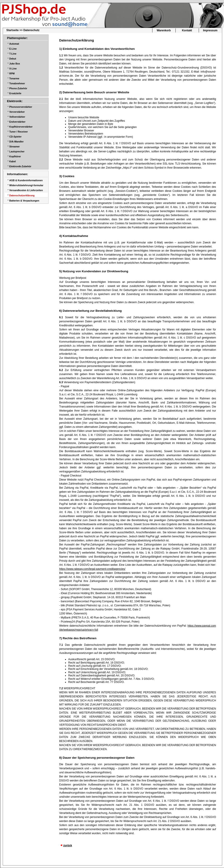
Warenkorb (164, 30)
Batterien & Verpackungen (24, 201)
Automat (14, 44)
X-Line (13, 69)
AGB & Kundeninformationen (26, 180)
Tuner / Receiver (19, 132)
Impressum (210, 30)
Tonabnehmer (17, 83)
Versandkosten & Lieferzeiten (26, 190)
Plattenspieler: (17, 38)
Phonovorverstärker (21, 107)
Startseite (13, 30)
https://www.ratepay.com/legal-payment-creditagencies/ (92, 569)
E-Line (13, 49)
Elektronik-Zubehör (20, 166)
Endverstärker (17, 122)
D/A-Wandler (16, 142)
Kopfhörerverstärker (21, 127)
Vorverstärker (17, 112)
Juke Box (15, 64)
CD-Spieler (15, 137)
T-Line (13, 54)
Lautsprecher (17, 151)
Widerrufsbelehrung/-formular (26, 185)
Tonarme (14, 78)
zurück (68, 845)
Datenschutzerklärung (22, 195)
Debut (13, 59)
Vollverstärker (17, 117)
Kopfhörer (15, 156)
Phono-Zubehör (18, 88)
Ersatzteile (15, 93)
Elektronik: (15, 101)
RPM (12, 73)
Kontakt (187, 30)
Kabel (13, 161)
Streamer (14, 147)
